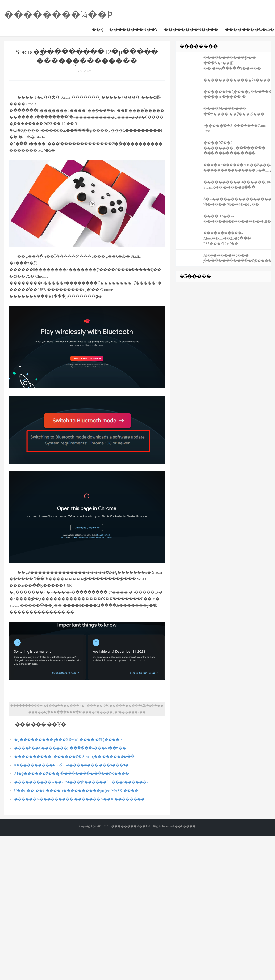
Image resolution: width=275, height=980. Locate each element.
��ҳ (97, 29)
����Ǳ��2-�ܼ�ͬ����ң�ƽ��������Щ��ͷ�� (237, 219)
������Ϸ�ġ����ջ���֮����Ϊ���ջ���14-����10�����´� (237, 94)
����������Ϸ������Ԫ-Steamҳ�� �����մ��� (74, 757)
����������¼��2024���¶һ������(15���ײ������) (81, 782)
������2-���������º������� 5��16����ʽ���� (79, 799)
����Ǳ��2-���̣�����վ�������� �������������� (234, 148)
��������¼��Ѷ (134, 29)
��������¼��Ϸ (58, 14)
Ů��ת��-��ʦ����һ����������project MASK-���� (76, 791)
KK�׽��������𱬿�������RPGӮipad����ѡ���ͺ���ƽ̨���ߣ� (71, 765)
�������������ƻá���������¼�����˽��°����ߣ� (237, 80)
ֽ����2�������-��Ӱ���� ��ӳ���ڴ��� (234, 111)
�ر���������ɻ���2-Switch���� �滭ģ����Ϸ (68, 740)
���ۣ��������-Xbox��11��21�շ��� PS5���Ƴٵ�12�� (227, 238)
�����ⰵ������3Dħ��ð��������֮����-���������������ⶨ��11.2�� (237, 168)
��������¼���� (191, 29)
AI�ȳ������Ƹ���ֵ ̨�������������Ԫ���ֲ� (72, 774)
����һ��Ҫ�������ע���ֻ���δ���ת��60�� (70, 748)
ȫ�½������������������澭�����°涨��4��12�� (237, 202)
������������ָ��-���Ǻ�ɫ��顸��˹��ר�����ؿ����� (232, 63)
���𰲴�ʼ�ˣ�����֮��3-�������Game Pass (235, 128)
